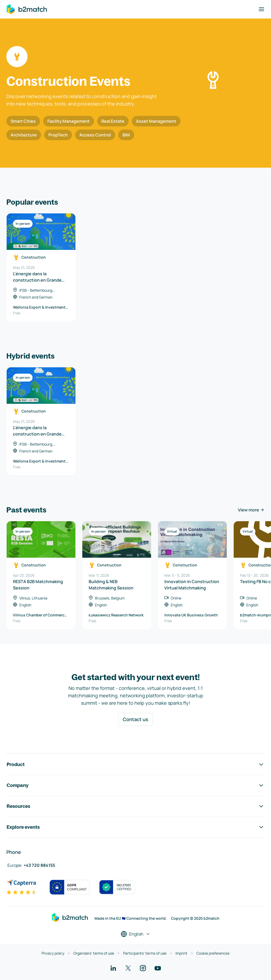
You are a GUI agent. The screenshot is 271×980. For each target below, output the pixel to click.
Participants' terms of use (145, 953)
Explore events (135, 827)
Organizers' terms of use (94, 953)
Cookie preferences (213, 953)
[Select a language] (135, 934)
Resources (135, 806)
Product (135, 764)
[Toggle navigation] (261, 9)
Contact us (135, 719)
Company (135, 785)
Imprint (181, 953)
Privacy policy (53, 953)
